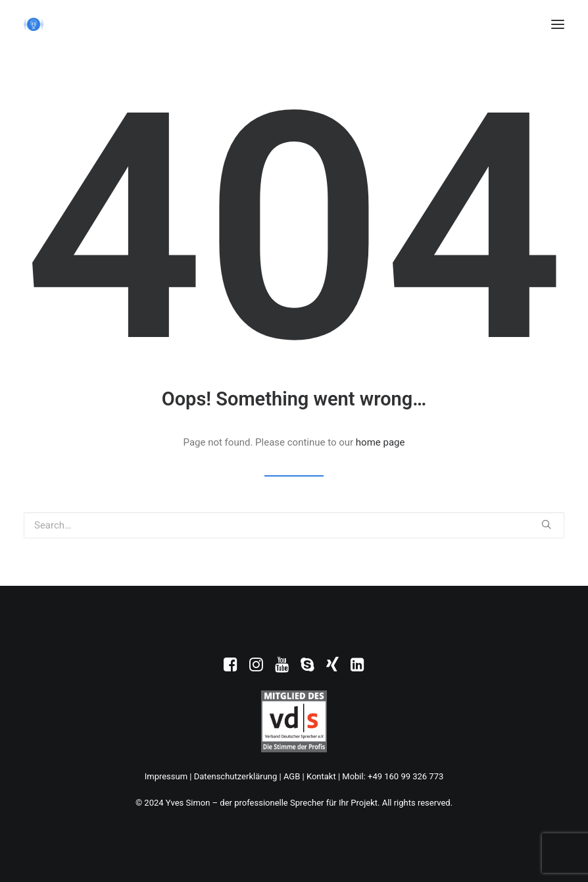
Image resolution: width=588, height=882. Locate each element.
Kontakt (321, 776)
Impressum (166, 776)
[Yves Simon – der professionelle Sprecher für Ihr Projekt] (34, 24)
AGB (292, 776)
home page (380, 442)
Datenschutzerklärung (236, 776)
